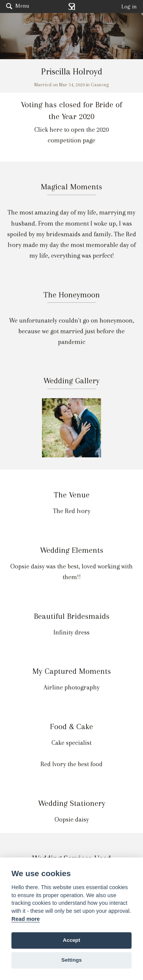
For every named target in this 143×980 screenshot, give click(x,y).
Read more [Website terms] (26, 919)
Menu (18, 6)
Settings (72, 960)
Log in (129, 6)
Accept (71, 940)
